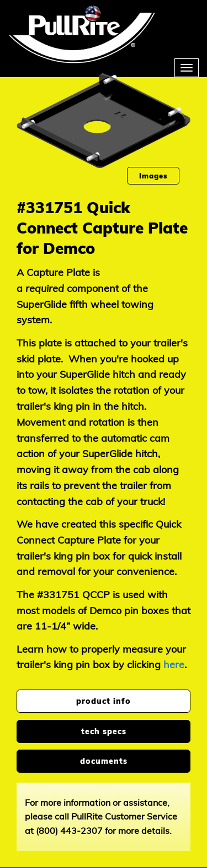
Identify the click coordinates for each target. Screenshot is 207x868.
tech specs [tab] (104, 731)
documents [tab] (104, 761)
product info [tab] (104, 701)
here (174, 664)
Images (153, 176)
